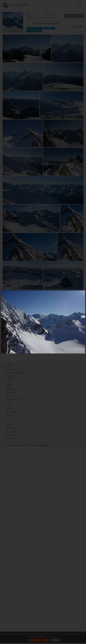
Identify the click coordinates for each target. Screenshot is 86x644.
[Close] (85, 291)
